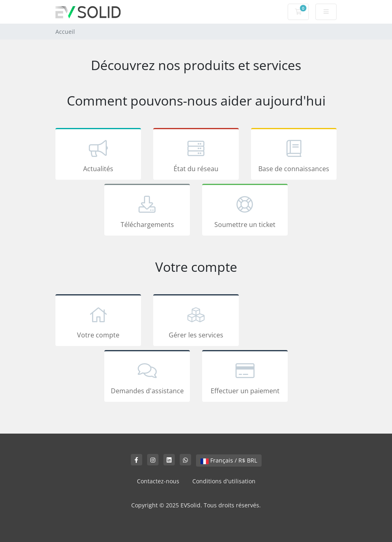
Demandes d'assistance (147, 377)
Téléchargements (147, 211)
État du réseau (196, 155)
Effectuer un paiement (245, 377)
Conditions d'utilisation (224, 481)
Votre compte (98, 322)
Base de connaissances (294, 155)
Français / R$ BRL (229, 460)
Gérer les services (196, 322)
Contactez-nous (158, 481)
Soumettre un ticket (245, 211)
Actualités (98, 155)
